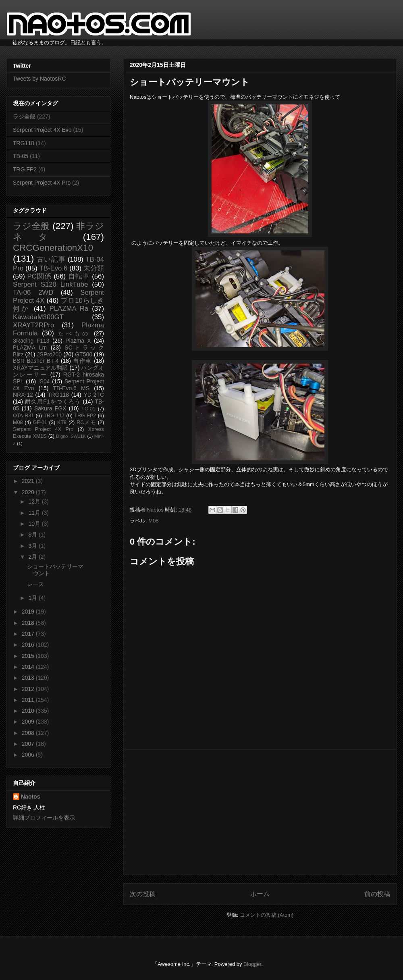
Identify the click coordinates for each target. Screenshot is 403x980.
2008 (29, 733)
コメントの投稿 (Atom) (267, 915)
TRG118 (24, 143)
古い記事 (51, 259)
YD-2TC (94, 395)
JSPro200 (49, 354)
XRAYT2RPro (33, 325)
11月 (35, 513)
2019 (29, 612)
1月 (33, 598)
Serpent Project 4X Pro (42, 183)
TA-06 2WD (33, 292)
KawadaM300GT (38, 317)
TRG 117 (54, 416)
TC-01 (88, 409)
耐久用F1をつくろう (53, 402)
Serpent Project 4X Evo (42, 130)
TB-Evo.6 (54, 268)
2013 (29, 678)
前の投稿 (377, 894)
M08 (153, 521)
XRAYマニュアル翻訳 (40, 368)
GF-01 (40, 422)
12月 (35, 501)
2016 (29, 645)
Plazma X (78, 341)
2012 (29, 689)
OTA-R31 (23, 416)
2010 (29, 711)
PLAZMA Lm (30, 347)
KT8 (62, 422)
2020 (29, 492)
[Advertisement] (260, 812)
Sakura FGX (50, 408)
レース (35, 584)
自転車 (79, 276)
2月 (33, 557)
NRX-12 (23, 395)
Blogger (252, 964)
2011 (29, 700)
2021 (29, 481)
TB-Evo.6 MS (71, 388)
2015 (29, 656)
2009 (29, 722)
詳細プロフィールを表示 (44, 818)
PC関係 (39, 276)
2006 (29, 755)
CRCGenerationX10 (53, 248)
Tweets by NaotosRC (39, 79)
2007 (29, 744)
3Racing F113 (31, 341)
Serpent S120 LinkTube (50, 284)
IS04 (44, 381)
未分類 (94, 268)
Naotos (30, 797)
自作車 (82, 361)
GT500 (84, 354)
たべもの (74, 333)
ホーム (260, 894)
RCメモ (86, 422)
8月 (33, 535)
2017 (29, 634)
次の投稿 (143, 894)
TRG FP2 (25, 169)
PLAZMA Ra (69, 309)
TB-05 (21, 156)
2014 (29, 667)
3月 (33, 546)
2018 (29, 623)
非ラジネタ (58, 231)
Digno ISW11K (71, 436)
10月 (35, 524)
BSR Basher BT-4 (36, 361)
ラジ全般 (24, 117)
